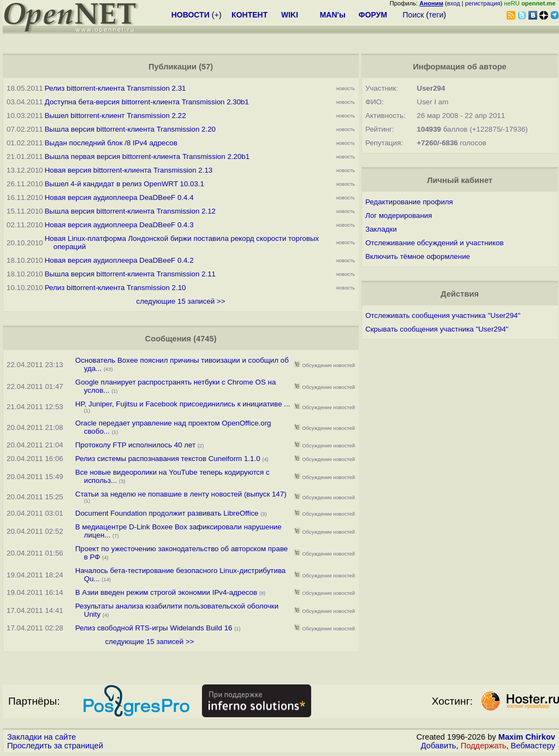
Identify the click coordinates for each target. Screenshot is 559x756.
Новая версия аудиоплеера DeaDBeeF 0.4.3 (119, 225)
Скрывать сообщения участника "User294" (437, 329)
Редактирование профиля (409, 202)
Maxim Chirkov (527, 737)
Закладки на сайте (41, 737)
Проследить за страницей (55, 746)
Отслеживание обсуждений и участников (434, 243)
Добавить (439, 746)
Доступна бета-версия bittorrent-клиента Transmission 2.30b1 (147, 102)
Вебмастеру (533, 746)
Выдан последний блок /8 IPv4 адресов (111, 143)
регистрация (483, 3)
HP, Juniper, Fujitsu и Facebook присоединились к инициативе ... (183, 404)
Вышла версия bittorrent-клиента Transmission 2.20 (130, 129)
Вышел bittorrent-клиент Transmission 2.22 (115, 116)
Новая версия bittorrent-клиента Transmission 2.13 (129, 170)
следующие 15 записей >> (181, 301)
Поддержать (484, 746)
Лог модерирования (399, 215)
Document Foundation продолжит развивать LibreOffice (167, 513)
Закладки (381, 229)
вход (454, 3)
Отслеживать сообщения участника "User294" (443, 315)
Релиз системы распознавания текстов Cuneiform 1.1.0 (168, 459)
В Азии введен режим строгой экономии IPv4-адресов (166, 592)
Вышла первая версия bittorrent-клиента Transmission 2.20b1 (147, 156)
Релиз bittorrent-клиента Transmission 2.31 (115, 88)
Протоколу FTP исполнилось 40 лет (135, 445)
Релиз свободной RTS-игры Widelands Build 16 (154, 628)
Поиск (414, 15)
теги (436, 15)
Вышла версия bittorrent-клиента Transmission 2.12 (130, 211)
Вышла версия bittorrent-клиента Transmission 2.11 (130, 274)
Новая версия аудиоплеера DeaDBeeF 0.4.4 (119, 197)
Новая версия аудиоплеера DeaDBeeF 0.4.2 (119, 260)
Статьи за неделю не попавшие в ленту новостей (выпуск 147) (181, 494)
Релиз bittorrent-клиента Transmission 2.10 (115, 288)
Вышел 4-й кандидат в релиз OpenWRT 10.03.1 (124, 184)
